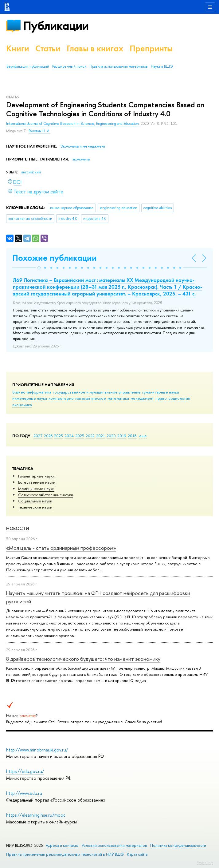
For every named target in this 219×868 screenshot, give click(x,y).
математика (118, 398)
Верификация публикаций (28, 66)
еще (143, 436)
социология (179, 398)
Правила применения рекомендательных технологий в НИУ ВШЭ (65, 854)
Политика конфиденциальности (178, 845)
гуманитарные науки (161, 392)
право (161, 398)
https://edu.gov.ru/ (25, 771)
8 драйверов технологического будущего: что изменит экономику (83, 659)
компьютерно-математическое (77, 398)
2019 (122, 436)
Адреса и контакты (62, 845)
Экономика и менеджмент (83, 146)
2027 (38, 436)
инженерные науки (30, 398)
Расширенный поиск (69, 66)
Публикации (56, 26)
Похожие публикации (55, 258)
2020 (111, 436)
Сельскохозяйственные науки (46, 495)
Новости (18, 528)
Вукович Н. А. (39, 131)
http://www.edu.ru (24, 793)
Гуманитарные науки (36, 476)
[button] (39, 268)
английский (31, 172)
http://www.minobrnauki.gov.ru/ (37, 750)
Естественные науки (37, 482)
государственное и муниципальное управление (97, 392)
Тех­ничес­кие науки (35, 507)
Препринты (151, 48)
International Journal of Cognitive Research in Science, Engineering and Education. (73, 124)
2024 (69, 436)
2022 (90, 436)
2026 (48, 436)
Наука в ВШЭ (162, 66)
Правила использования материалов (119, 66)
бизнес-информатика (32, 392)
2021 (101, 436)
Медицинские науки (36, 489)
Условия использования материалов (114, 845)
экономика (22, 405)
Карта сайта (137, 854)
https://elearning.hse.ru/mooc (36, 815)
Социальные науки (35, 501)
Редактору (205, 862)
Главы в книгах (95, 48)
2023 (80, 436)
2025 (59, 436)
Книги (18, 48)
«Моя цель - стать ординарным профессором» (61, 548)
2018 (132, 436)
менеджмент (142, 398)
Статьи (48, 48)
